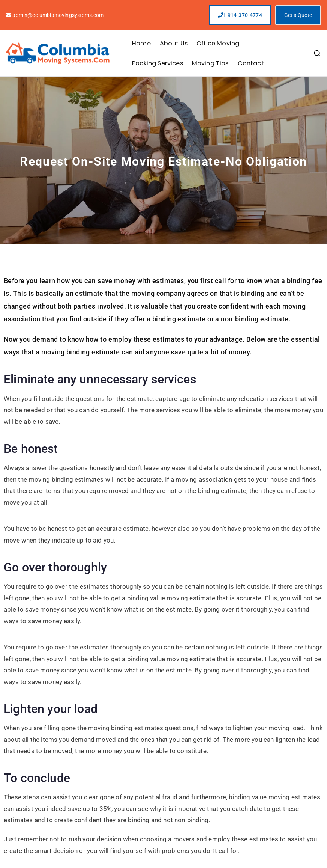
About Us (174, 43)
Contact (251, 63)
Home (141, 43)
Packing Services (157, 63)
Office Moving (218, 43)
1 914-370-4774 (240, 15)
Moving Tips (210, 63)
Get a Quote (298, 15)
